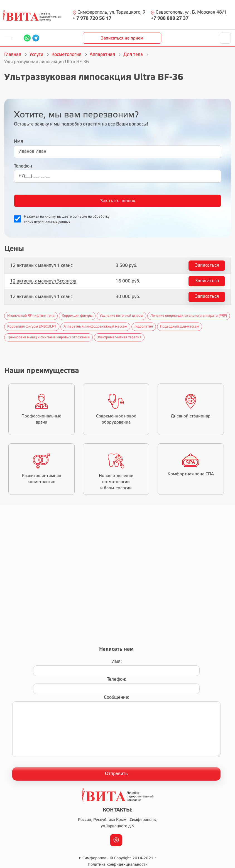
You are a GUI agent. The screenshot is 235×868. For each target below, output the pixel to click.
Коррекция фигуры (77, 316)
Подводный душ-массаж (180, 327)
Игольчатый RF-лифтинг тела (31, 316)
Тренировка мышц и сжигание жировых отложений (48, 337)
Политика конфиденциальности (118, 865)
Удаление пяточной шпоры (121, 316)
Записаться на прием (122, 38)
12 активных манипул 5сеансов (43, 281)
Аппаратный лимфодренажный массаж (95, 327)
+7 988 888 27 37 (170, 19)
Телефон (23, 166)
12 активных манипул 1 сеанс (41, 266)
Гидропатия (144, 327)
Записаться (207, 265)
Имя (19, 142)
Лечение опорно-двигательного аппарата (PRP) (189, 316)
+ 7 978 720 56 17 (92, 19)
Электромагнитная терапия (119, 337)
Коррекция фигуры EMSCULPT (32, 327)
